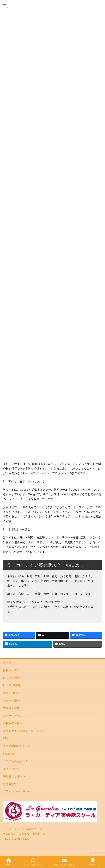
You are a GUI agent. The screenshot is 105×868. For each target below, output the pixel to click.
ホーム (7, 662)
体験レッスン (11, 670)
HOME (9, 862)
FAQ (6, 738)
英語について (11, 769)
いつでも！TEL (92, 862)
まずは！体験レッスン (33, 862)
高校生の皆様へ (13, 723)
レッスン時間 (11, 685)
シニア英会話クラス (16, 761)
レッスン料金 (11, 678)
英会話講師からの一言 (17, 746)
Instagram (9, 754)
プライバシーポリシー (17, 791)
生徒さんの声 (11, 708)
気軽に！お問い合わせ (64, 862)
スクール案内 (11, 700)
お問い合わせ (11, 693)
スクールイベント (14, 716)
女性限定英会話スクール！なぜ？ (24, 731)
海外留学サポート (14, 776)
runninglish (10, 784)
